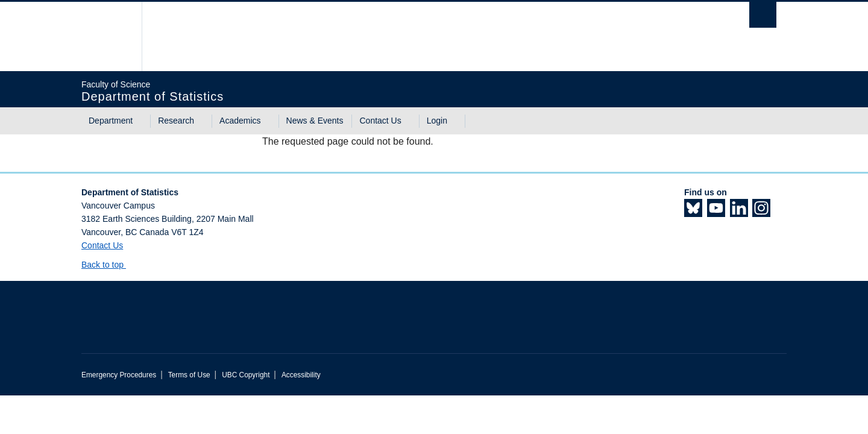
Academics (240, 121)
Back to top (108, 265)
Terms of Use (189, 375)
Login (437, 121)
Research (176, 121)
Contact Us (380, 121)
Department (111, 121)
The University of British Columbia (107, 36)
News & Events (315, 121)
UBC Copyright (246, 375)
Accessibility (301, 375)
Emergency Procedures (119, 375)
